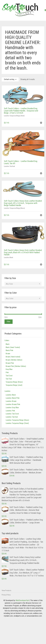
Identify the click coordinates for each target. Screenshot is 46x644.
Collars (7, 340)
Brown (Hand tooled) (13, 357)
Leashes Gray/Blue (12, 408)
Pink (7, 372)
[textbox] (23, 284)
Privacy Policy (6, 595)
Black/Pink (9, 350)
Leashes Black (8, 257)
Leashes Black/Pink (13, 398)
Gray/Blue (9, 369)
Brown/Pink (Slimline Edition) (16, 366)
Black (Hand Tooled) (13, 347)
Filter (9, 322)
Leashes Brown (11, 401)
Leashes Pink (10, 411)
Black (8, 344)
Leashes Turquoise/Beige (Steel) (14, 116)
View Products (6, 590)
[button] (41, 123)
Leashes (7, 391)
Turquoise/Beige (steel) (14, 385)
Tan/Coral (9, 376)
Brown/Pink (10, 363)
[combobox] (23, 284)
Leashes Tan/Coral (12, 414)
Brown (8, 354)
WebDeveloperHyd (22, 600)
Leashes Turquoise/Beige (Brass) (14, 208)
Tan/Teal (9, 379)
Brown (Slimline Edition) (14, 360)
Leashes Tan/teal (9, 166)
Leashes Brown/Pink (13, 404)
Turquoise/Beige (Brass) (14, 382)
